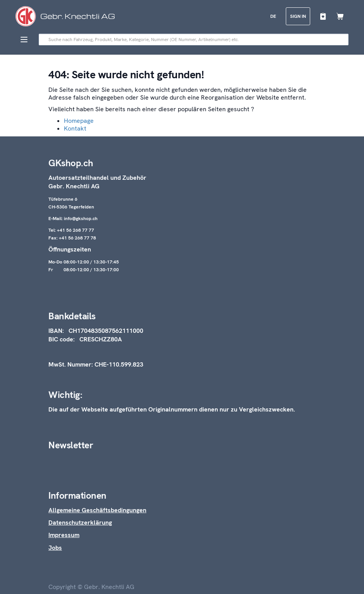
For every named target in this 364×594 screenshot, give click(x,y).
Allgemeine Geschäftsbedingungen (97, 510)
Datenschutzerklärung (80, 523)
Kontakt (75, 128)
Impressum (64, 535)
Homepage (79, 121)
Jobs (55, 548)
